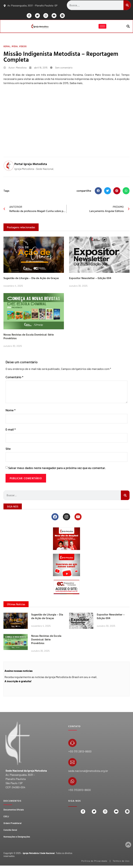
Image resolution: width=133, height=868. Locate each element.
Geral (7, 47)
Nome (11, 411)
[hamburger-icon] (102, 27)
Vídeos (23, 47)
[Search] (127, 5)
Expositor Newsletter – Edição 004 (90, 279)
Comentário (14, 378)
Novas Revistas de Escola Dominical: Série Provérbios (29, 337)
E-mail (11, 430)
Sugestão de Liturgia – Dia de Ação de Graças (31, 279)
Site (8, 450)
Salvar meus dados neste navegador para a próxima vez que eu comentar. (57, 469)
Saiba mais (76, 83)
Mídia (15, 47)
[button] (128, 27)
